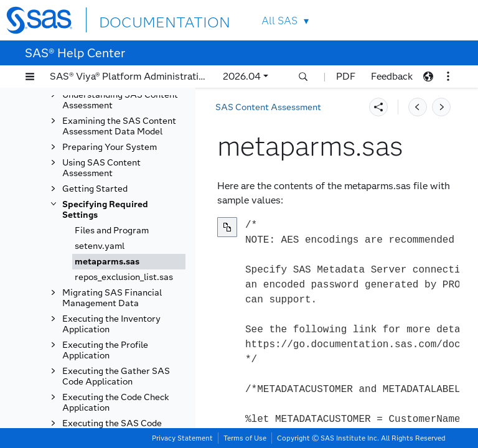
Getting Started (95, 189)
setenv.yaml (100, 246)
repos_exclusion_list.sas (124, 277)
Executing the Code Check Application (116, 403)
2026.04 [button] (242, 76)
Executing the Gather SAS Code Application (116, 376)
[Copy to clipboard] (227, 227)
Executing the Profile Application (105, 350)
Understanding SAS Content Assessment (120, 100)
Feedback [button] (392, 76)
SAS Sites (452, 20)
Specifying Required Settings (105, 210)
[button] (30, 77)
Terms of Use (245, 438)
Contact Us (423, 20)
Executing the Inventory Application (111, 324)
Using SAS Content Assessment (101, 168)
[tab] (129, 262)
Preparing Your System (110, 147)
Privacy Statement (182, 438)
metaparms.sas (107, 262)
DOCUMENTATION (144, 20)
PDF (346, 76)
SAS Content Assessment (268, 107)
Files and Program (112, 231)
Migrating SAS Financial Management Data (112, 298)
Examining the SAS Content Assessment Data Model (119, 126)
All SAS (279, 21)
